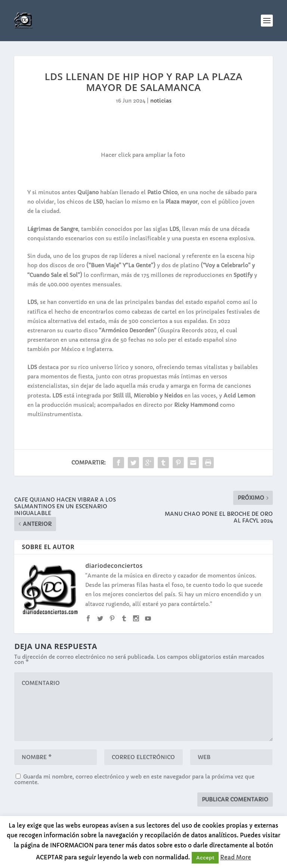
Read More (236, 857)
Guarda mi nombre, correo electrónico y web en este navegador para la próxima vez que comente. (134, 779)
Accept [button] (205, 858)
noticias (161, 101)
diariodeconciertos (114, 566)
